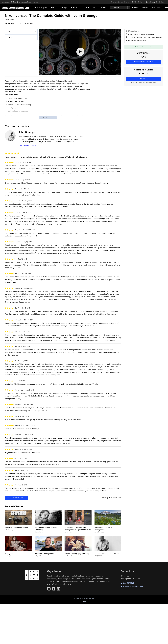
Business (75, 8)
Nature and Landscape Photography (103, 528)
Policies (84, 601)
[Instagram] (58, 589)
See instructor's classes (28, 145)
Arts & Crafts (90, 8)
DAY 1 (9, 32)
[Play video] (80, 52)
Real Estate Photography (44, 553)
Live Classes (157, 8)
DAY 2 (9, 37)
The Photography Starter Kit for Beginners (107, 555)
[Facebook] (54, 589)
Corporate (136, 8)
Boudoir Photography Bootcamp (77, 553)
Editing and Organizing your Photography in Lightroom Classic (78, 528)
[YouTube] (49, 589)
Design (63, 8)
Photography (40, 8)
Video (53, 8)
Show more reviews (16, 498)
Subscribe (146, 8)
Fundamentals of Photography (16, 527)
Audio (103, 8)
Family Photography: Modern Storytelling (46, 528)
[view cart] (141, 2)
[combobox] (120, 8)
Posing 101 (9, 553)
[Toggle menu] (167, 8)
